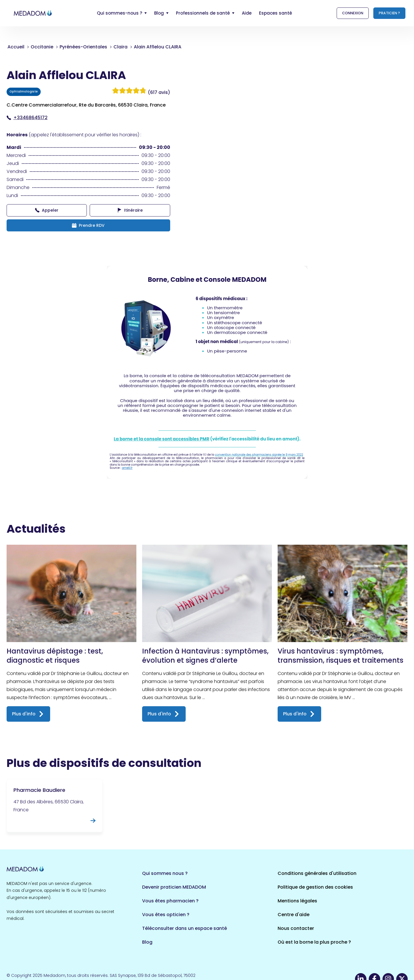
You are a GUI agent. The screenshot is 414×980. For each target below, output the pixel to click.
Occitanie (42, 47)
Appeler (47, 210)
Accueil (16, 47)
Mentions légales (297, 901)
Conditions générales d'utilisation (317, 873)
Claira (120, 47)
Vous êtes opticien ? (166, 915)
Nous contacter (296, 928)
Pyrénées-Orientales (83, 47)
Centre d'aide (294, 915)
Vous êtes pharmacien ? (170, 901)
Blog (147, 942)
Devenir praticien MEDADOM (174, 887)
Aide (247, 13)
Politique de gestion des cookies (315, 887)
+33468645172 (27, 118)
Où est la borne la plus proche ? (314, 942)
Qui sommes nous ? (165, 873)
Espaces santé (275, 13)
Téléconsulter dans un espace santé (185, 928)
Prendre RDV (88, 225)
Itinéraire (130, 210)
